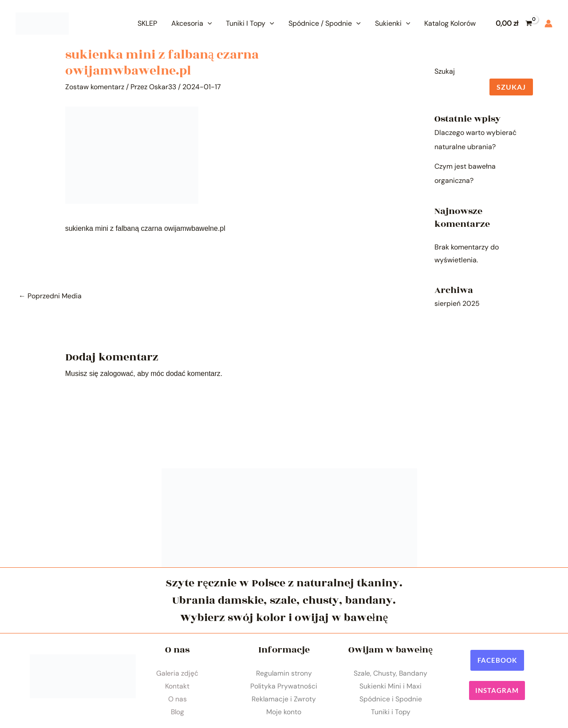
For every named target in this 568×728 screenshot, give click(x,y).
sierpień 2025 (457, 303)
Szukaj (445, 71)
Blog (177, 713)
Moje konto (284, 713)
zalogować (117, 374)
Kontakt (177, 686)
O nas (177, 699)
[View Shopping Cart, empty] (514, 24)
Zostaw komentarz (95, 87)
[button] (497, 660)
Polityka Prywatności (284, 686)
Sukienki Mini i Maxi (390, 686)
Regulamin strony (284, 673)
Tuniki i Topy (391, 713)
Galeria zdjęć (177, 673)
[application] (208, 23)
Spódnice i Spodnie (391, 699)
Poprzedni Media (50, 295)
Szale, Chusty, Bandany (390, 673)
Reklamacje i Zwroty (284, 699)
